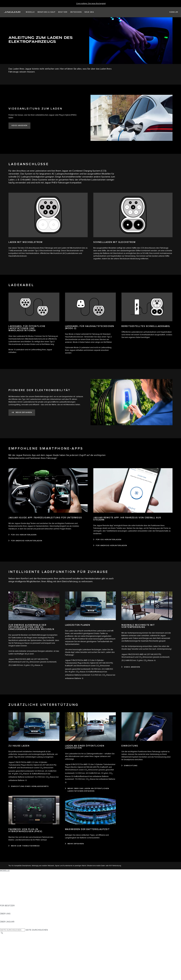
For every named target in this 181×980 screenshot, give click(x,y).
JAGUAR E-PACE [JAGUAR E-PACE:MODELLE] (8, 876)
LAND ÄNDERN (7, 936)
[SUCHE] (2, 933)
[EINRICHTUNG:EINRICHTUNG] (129, 766)
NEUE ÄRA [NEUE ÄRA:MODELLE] (5, 903)
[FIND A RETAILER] (171, 12)
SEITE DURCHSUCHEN (37, 930)
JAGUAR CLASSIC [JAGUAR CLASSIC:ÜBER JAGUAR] (9, 924)
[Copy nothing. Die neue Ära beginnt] (91, 4)
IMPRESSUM (6, 939)
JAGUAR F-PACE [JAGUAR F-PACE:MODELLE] (8, 873)
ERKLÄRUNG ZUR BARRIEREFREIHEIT (19, 957)
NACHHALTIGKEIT (9, 919)
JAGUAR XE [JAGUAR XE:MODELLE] (6, 884)
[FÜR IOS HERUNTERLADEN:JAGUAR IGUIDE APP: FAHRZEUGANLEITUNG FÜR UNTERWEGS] (22, 535)
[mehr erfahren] (75, 844)
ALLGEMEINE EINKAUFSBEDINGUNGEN (19, 952)
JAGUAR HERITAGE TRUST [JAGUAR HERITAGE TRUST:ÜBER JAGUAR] (13, 927)
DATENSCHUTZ (7, 944)
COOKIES (5, 947)
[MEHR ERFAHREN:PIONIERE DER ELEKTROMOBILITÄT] (22, 413)
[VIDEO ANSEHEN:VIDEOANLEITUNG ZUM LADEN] (19, 126)
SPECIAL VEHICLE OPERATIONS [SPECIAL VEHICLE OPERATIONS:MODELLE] (16, 895)
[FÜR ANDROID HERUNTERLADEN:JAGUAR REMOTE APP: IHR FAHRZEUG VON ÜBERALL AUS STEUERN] (110, 546)
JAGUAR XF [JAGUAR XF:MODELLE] (6, 887)
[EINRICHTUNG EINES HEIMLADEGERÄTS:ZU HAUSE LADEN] (29, 786)
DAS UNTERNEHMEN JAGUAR (15, 955)
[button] (30, 12)
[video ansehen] (131, 667)
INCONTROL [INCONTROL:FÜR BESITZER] (6, 911)
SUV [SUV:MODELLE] (2, 889)
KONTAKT (5, 941)
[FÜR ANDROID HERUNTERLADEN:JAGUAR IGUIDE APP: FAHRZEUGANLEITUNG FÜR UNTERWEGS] (25, 541)
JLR (2, 916)
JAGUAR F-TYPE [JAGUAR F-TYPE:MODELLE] (8, 881)
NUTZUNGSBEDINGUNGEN (13, 949)
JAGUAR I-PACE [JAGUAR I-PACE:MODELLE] (8, 879)
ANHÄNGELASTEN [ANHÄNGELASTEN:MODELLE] (9, 892)
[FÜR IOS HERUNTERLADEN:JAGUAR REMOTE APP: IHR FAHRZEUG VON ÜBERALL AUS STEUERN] (107, 540)
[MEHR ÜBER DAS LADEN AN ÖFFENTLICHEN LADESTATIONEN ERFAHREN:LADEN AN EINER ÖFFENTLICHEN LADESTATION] (90, 790)
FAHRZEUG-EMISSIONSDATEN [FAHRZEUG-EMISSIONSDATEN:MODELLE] (15, 900)
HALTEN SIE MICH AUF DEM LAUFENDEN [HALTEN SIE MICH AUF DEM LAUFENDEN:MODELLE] (20, 897)
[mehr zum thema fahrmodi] (24, 846)
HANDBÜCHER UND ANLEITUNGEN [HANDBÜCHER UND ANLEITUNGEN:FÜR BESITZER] (17, 908)
